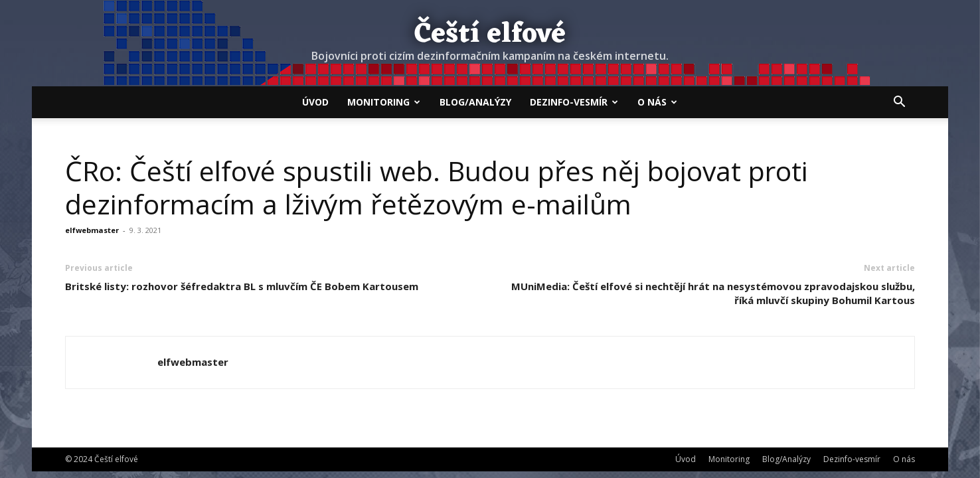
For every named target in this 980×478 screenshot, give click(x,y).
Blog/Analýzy (475, 102)
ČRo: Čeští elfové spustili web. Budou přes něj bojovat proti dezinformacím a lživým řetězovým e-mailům (437, 187)
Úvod (315, 102)
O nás (657, 102)
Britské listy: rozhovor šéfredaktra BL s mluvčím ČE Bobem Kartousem (242, 286)
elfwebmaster (92, 230)
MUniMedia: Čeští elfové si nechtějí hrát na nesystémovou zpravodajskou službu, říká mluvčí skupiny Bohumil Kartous (713, 293)
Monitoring (384, 102)
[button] (899, 103)
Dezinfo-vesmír (574, 102)
